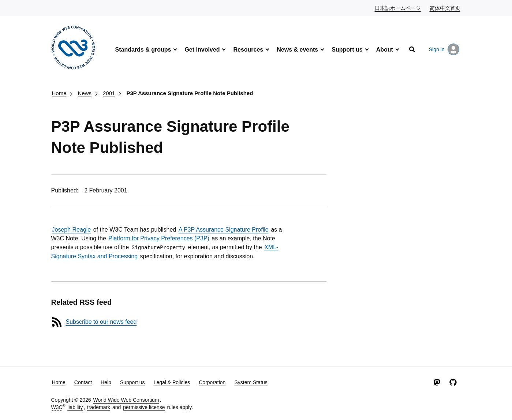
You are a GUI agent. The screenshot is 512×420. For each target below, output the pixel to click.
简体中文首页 (445, 8)
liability (75, 407)
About (385, 50)
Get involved (202, 50)
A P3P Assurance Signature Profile (224, 230)
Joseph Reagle (72, 230)
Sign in (444, 49)
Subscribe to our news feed (101, 322)
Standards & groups (143, 50)
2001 (109, 93)
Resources (248, 50)
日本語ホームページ (398, 8)
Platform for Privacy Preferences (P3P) (159, 238)
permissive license (144, 407)
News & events (297, 50)
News (85, 93)
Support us (347, 50)
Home (59, 93)
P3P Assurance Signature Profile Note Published (190, 93)
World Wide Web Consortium (126, 400)
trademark (99, 407)
